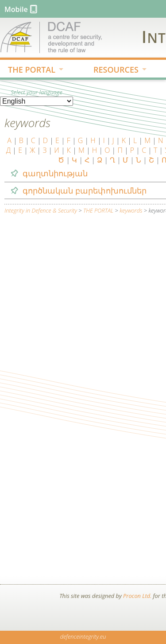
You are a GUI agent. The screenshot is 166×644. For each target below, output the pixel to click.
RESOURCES (113, 70)
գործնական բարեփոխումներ (85, 190)
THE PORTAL (29, 70)
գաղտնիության (55, 173)
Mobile (16, 9)
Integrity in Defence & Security (41, 210)
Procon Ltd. (137, 596)
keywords (131, 210)
